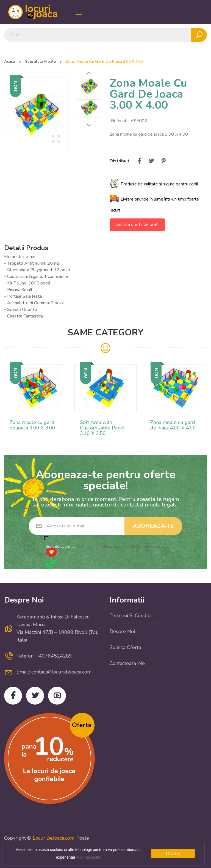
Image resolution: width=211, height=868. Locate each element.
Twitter (35, 696)
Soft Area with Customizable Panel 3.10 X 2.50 (102, 428)
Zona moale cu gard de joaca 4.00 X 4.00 (173, 425)
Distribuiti (139, 161)
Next (89, 125)
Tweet (151, 161)
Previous (89, 73)
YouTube (57, 696)
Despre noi (122, 631)
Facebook (13, 696)
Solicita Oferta (125, 647)
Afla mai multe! (89, 857)
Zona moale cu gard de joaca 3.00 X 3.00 (32, 425)
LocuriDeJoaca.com (54, 838)
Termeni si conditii (131, 615)
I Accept (173, 853)
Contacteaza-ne (127, 663)
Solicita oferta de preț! (137, 224)
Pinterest (163, 161)
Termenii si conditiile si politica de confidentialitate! (121, 547)
